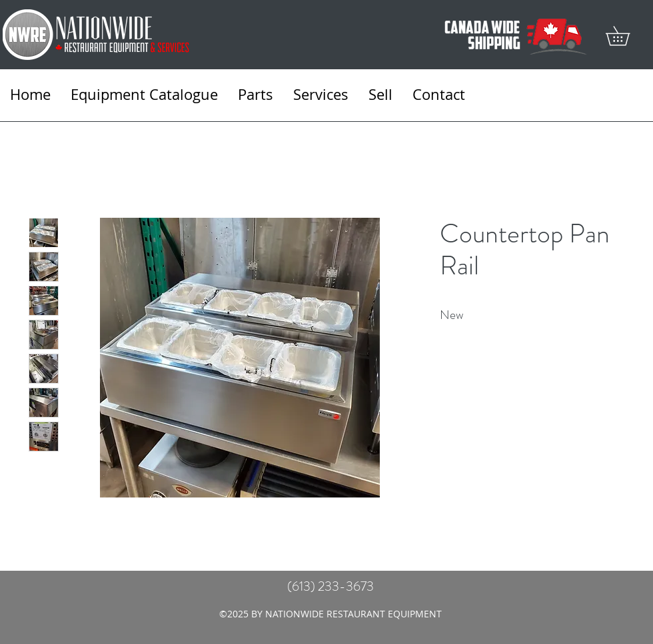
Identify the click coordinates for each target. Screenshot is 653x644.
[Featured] (240, 357)
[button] (627, 36)
